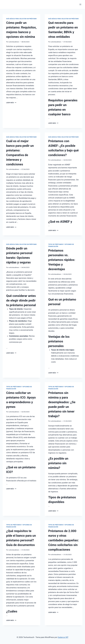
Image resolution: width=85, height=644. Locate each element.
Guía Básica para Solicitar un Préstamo (21, 19)
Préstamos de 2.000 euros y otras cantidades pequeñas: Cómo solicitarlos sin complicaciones (64, 540)
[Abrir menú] (80, 4)
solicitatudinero (14, 42)
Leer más (11, 103)
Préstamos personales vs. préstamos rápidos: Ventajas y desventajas (62, 260)
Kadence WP (63, 637)
